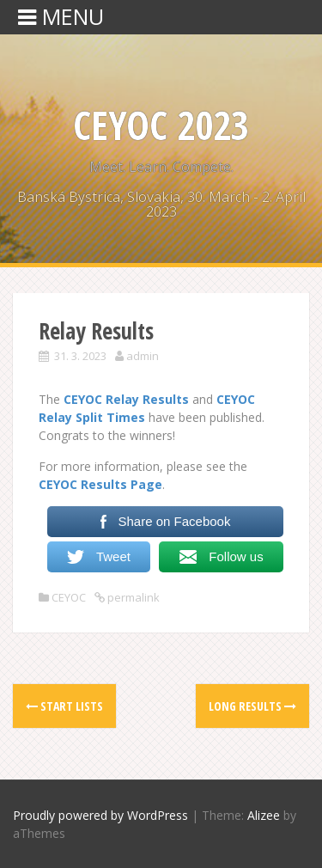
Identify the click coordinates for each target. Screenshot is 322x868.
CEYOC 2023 (161, 125)
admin (143, 356)
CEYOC (69, 597)
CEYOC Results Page (100, 484)
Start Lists (64, 706)
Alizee (264, 815)
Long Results (252, 706)
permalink (132, 597)
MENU (61, 16)
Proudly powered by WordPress (100, 815)
